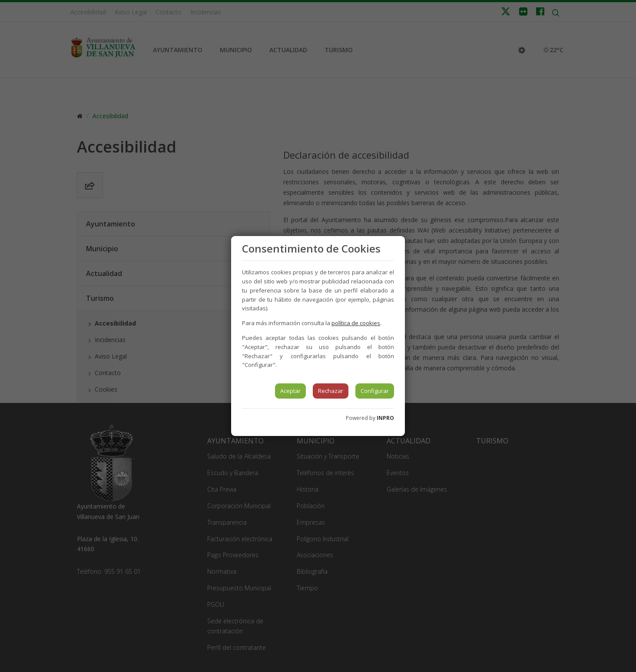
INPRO (385, 418)
